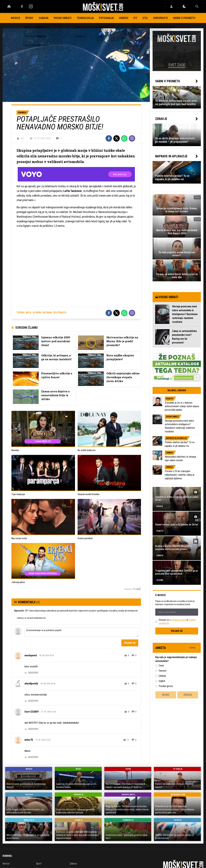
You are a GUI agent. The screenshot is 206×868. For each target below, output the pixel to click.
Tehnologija (85, 18)
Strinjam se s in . (177, 622)
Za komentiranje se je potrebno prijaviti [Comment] (81, 632)
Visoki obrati (63, 18)
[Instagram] (31, 6)
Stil (145, 18)
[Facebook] (22, 6)
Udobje (162, 676)
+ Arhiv (192, 648)
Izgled (162, 681)
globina (37, 312)
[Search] (197, 6)
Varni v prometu (184, 18)
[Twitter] (117, 138)
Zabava (44, 18)
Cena (161, 666)
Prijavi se (130, 643)
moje (29, 312)
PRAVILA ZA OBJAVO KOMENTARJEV (31, 618)
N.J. (23, 138)
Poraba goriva (166, 686)
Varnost (163, 671)
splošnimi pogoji (179, 620)
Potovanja (106, 18)
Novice (16, 18)
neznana (47, 312)
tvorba (21, 312)
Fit (135, 18)
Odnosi (124, 18)
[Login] (171, 6)
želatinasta (60, 312)
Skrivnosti (160, 18)
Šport (29, 18)
